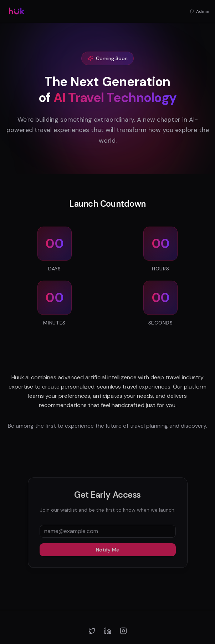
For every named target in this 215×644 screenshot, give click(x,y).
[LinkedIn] (108, 631)
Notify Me (107, 551)
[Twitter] (92, 631)
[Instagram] (123, 631)
